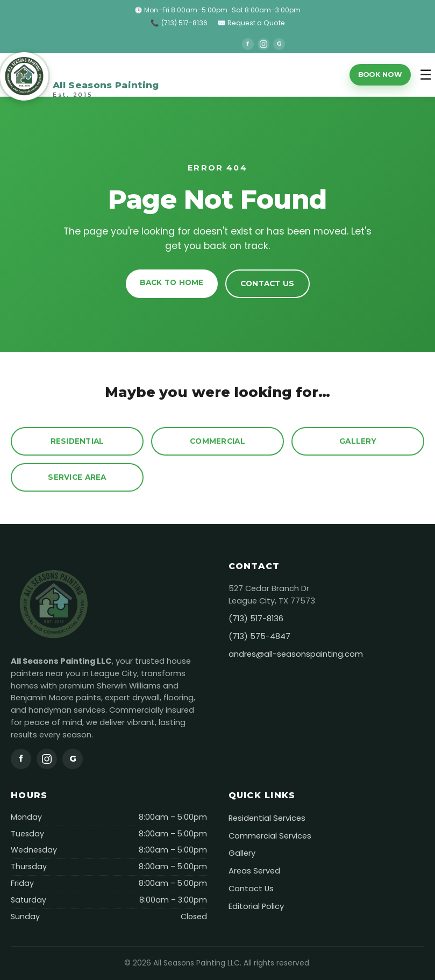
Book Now (380, 74)
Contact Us (268, 283)
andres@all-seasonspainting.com (296, 654)
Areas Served (254, 871)
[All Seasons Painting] (80, 75)
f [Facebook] (248, 44)
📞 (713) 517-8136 (179, 23)
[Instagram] (263, 44)
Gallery (358, 441)
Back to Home (172, 282)
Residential (77, 441)
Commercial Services (270, 836)
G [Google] (279, 44)
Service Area (77, 477)
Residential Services (267, 818)
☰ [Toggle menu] (426, 75)
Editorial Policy (256, 906)
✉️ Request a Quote (251, 23)
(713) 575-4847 (259, 636)
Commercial (217, 441)
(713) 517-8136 (256, 619)
